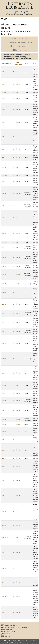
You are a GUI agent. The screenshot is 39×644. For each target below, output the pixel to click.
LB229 (4, 257)
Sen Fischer (17, 72)
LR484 (4, 582)
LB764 (4, 344)
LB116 (4, 194)
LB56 (4, 157)
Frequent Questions (9, 625)
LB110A (5, 175)
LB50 (4, 98)
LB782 (4, 359)
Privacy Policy (7, 629)
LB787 (4, 373)
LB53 (4, 123)
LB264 (4, 267)
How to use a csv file (19, 46)
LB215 (4, 247)
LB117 (4, 206)
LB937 (4, 450)
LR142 (4, 480)
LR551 (4, 612)
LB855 (4, 420)
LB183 (4, 233)
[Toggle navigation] (6, 19)
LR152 (4, 512)
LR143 (4, 496)
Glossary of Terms (8, 632)
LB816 (4, 385)
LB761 (4, 331)
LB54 (4, 137)
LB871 (4, 432)
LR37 (4, 466)
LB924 (4, 440)
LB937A (5, 458)
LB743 (4, 322)
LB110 (4, 167)
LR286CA (5, 537)
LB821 (4, 393)
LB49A (4, 92)
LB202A (5, 242)
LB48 (4, 72)
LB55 (4, 149)
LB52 (4, 109)
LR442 (4, 552)
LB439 (4, 284)
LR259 (4, 525)
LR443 (4, 569)
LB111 (4, 181)
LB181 (4, 218)
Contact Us (6, 634)
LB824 (4, 400)
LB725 (4, 304)
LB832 (4, 410)
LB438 (4, 275)
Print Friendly (19, 50)
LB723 (4, 293)
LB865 (4, 425)
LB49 (4, 84)
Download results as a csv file (19, 42)
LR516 (4, 596)
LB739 (4, 313)
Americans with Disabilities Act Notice (15, 627)
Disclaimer (6, 636)
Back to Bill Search (19, 38)
